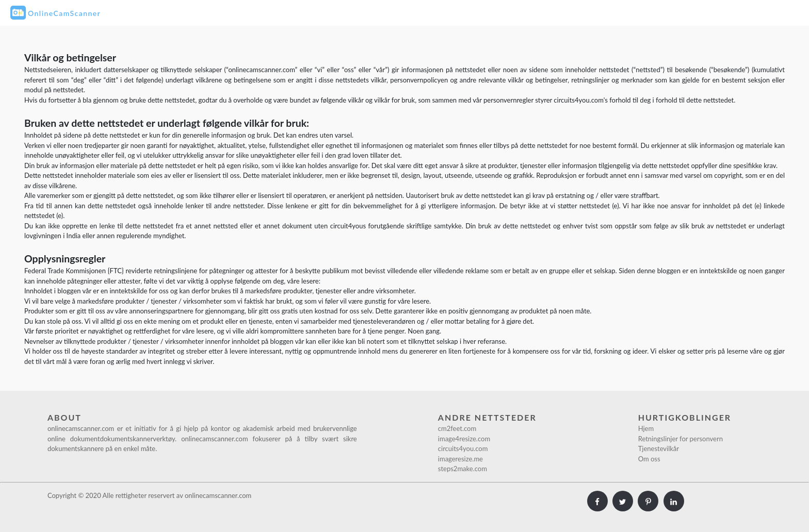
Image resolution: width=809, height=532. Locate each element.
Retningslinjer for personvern (681, 439)
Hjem (646, 428)
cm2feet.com (457, 428)
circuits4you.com (463, 448)
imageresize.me (460, 459)
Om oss (649, 459)
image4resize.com (464, 439)
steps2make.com (463, 469)
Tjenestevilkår (659, 448)
